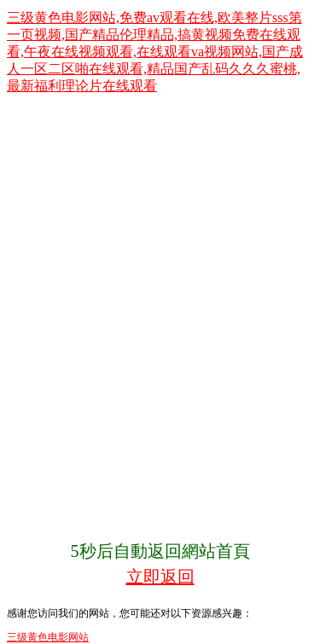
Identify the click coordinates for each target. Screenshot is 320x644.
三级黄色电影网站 (48, 637)
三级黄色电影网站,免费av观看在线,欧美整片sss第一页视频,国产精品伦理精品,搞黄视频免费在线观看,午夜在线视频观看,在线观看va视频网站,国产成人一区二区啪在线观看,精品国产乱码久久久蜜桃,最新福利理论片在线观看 (155, 52)
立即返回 (160, 577)
